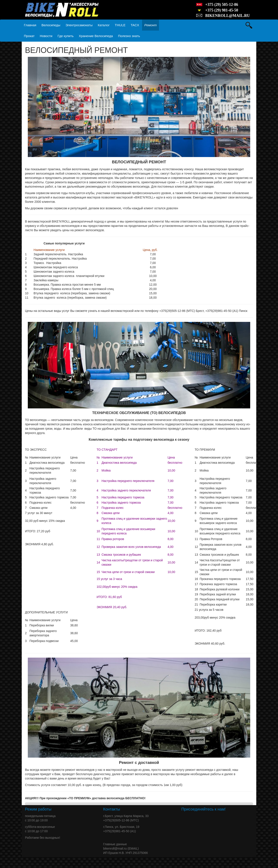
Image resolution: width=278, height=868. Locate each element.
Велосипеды (51, 25)
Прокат (29, 36)
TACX (135, 25)
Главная (30, 25)
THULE (120, 25)
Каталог (104, 25)
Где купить (66, 36)
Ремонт (150, 25)
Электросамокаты (79, 25)
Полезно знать (129, 36)
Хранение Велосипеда (96, 36)
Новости (46, 36)
